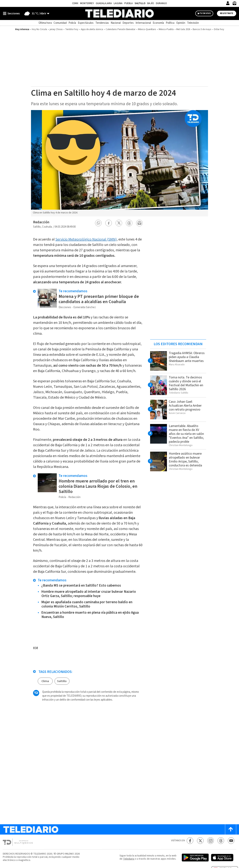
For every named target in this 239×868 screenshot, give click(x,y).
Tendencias (102, 23)
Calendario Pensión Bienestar (121, 29)
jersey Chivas (56, 29)
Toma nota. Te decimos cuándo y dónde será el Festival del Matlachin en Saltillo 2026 (186, 383)
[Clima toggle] (36, 13)
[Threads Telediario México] (221, 841)
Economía (158, 23)
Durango (161, 3)
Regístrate (227, 13)
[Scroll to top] (231, 829)
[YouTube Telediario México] (231, 841)
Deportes (128, 23)
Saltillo (140, 3)
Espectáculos (86, 23)
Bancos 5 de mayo (202, 29)
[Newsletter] (234, 4)
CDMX (75, 3)
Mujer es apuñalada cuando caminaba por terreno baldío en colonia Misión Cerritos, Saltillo (87, 604)
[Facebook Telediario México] (190, 841)
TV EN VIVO (205, 13)
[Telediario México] (119, 13)
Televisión (193, 23)
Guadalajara (104, 3)
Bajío (151, 3)
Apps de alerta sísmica (92, 29)
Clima (45, 681)
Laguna (118, 3)
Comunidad (60, 23)
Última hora (45, 23)
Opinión (181, 23)
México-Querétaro (147, 29)
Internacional (143, 23)
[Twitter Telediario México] (200, 841)
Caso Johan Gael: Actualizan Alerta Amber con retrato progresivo (185, 406)
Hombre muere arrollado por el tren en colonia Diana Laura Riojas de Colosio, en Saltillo (98, 486)
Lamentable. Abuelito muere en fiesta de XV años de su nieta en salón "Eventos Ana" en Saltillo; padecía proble (186, 434)
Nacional (116, 23)
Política (170, 23)
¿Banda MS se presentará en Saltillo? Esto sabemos (81, 586)
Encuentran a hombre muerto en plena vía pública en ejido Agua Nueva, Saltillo (90, 615)
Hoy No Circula (39, 29)
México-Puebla (166, 29)
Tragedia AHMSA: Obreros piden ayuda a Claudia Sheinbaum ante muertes (187, 357)
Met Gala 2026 (183, 29)
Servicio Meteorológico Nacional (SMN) (86, 239)
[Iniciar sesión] (228, 3)
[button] (98, 223)
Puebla (129, 3)
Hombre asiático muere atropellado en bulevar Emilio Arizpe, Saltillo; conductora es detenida (185, 460)
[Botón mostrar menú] (12, 13)
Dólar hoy (219, 29)
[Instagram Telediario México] (211, 841)
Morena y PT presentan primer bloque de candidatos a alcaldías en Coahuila (99, 299)
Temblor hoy (72, 29)
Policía (72, 23)
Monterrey (87, 3)
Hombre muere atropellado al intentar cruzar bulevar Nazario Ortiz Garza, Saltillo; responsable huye (89, 594)
